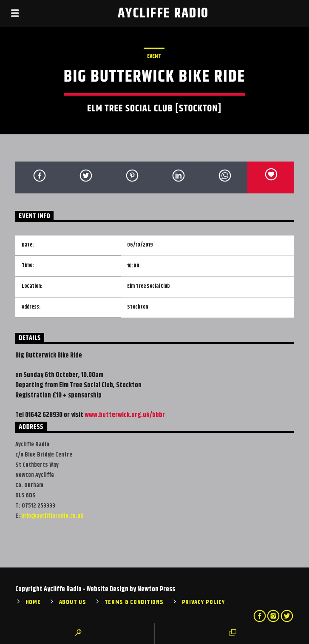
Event (154, 56)
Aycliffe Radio (163, 13)
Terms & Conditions (134, 602)
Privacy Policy (204, 602)
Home (33, 602)
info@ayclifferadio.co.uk (52, 516)
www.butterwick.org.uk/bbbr (125, 415)
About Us (73, 602)
